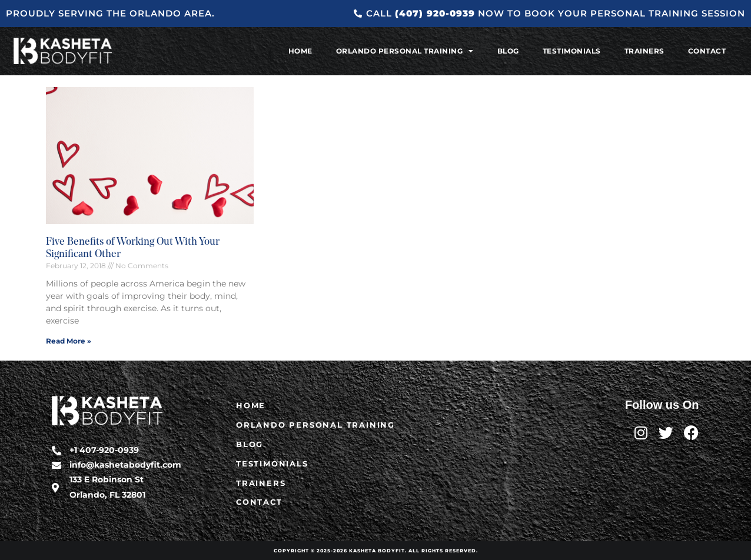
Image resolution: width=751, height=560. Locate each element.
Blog (508, 51)
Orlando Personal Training (405, 51)
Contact (707, 51)
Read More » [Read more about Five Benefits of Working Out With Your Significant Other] (69, 341)
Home (300, 51)
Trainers (644, 51)
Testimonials (572, 51)
